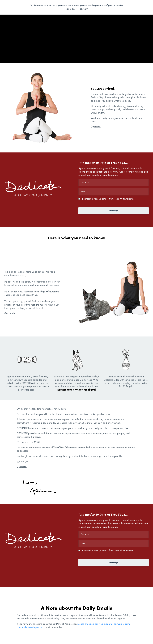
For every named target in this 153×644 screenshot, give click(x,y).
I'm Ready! (114, 211)
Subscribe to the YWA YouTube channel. (76, 390)
